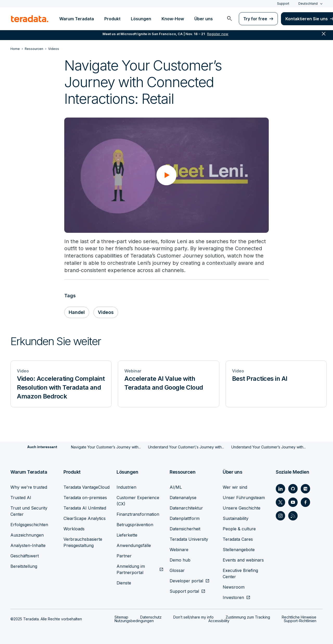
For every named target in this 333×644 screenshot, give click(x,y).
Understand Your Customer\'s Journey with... (186, 447)
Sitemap (121, 617)
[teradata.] (30, 19)
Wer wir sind (235, 487)
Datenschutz (151, 617)
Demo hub (180, 560)
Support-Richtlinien (300, 621)
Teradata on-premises (85, 498)
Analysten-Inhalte (28, 545)
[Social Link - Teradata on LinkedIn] (280, 489)
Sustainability (236, 518)
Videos (106, 313)
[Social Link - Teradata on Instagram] (280, 516)
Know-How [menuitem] (173, 19)
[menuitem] (229, 19)
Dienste (124, 583)
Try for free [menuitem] (255, 19)
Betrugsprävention (135, 525)
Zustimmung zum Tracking (248, 617)
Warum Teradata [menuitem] (77, 19)
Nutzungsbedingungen (134, 621)
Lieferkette (127, 535)
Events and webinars (243, 560)
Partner (124, 556)
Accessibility (219, 621)
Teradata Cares (238, 539)
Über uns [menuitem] (204, 19)
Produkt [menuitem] (112, 19)
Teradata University (189, 539)
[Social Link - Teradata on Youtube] (293, 502)
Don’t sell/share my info (193, 617)
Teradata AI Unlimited (85, 508)
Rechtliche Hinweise (299, 617)
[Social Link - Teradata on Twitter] (280, 502)
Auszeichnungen (27, 535)
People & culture (239, 529)
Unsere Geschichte (242, 508)
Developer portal (186, 581)
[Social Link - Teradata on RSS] (293, 516)
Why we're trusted (29, 487)
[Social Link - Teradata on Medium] (305, 489)
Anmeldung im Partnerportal (131, 569)
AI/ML (176, 487)
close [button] (324, 36)
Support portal (184, 591)
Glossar (177, 570)
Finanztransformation (138, 514)
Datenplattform (185, 518)
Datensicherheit (185, 529)
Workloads (74, 529)
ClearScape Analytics (85, 518)
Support (283, 4)
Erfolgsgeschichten (29, 525)
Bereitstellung (24, 566)
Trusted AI (21, 498)
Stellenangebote (239, 550)
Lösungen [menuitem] (141, 19)
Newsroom (234, 587)
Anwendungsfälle (134, 545)
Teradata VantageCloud (87, 487)
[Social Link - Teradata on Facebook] (305, 502)
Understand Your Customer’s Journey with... (268, 447)
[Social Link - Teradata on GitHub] (293, 489)
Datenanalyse (183, 498)
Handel (77, 313)
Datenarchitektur (186, 508)
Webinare (179, 550)
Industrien (126, 487)
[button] (166, 175)
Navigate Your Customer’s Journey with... (106, 447)
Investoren (233, 597)
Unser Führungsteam (244, 498)
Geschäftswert (25, 556)
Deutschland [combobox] (308, 4)
